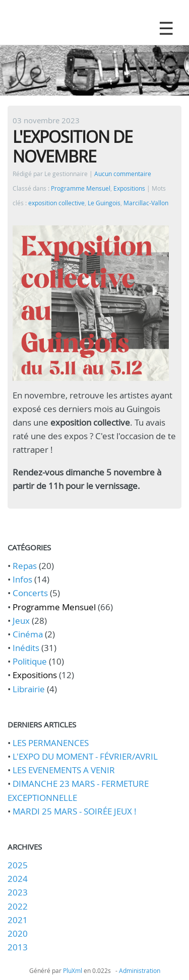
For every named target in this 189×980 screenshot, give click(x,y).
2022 (18, 906)
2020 (18, 933)
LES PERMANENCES (51, 743)
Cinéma (28, 634)
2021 (18, 920)
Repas (25, 566)
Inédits (26, 648)
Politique (30, 661)
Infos (22, 579)
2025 (18, 865)
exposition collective (56, 203)
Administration (140, 970)
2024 (18, 879)
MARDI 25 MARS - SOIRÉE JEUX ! (75, 811)
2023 (18, 892)
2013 (18, 947)
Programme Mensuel (81, 188)
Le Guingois (104, 203)
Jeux (21, 621)
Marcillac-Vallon (146, 203)
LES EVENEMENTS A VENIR (64, 770)
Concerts (30, 593)
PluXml (73, 970)
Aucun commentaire (123, 174)
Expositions (129, 188)
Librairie (29, 689)
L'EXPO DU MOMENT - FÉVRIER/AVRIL (85, 756)
